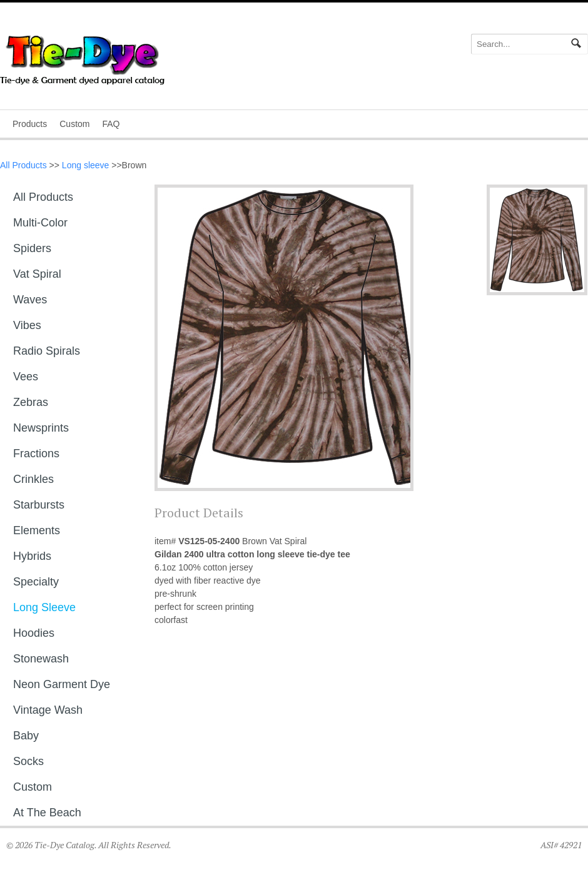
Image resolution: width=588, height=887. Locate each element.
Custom (74, 124)
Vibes (27, 325)
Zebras (31, 402)
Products (30, 124)
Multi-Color (40, 223)
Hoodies (34, 633)
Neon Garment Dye (62, 684)
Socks (28, 761)
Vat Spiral (37, 274)
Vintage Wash (48, 710)
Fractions (36, 454)
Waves (30, 300)
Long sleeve (86, 165)
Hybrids (32, 556)
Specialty (36, 582)
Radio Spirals (47, 351)
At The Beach (47, 813)
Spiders (32, 248)
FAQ (111, 124)
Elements (37, 530)
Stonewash (41, 659)
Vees (26, 377)
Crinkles (33, 479)
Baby (26, 736)
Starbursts (39, 505)
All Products (23, 165)
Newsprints (41, 428)
